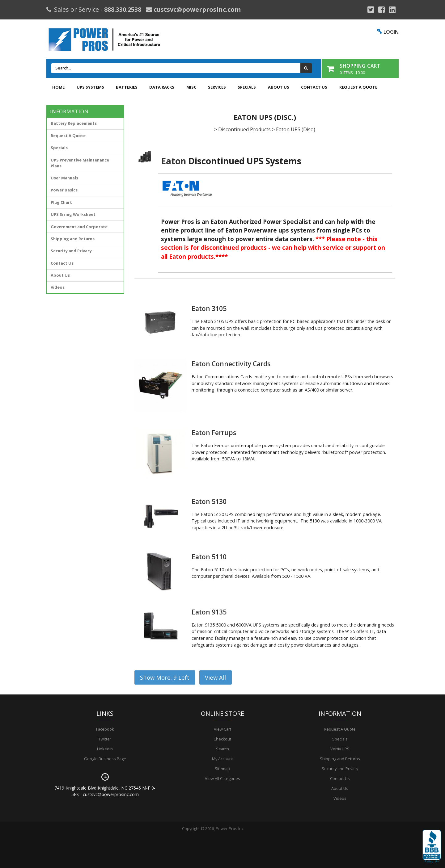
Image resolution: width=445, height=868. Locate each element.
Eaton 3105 (209, 308)
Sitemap (222, 769)
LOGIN (391, 32)
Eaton (174, 161)
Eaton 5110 (209, 557)
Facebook (105, 729)
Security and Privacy (71, 251)
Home (58, 87)
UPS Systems (90, 87)
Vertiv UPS (340, 749)
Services (217, 87)
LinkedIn (105, 749)
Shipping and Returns (73, 239)
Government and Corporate (79, 227)
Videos (58, 287)
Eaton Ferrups (214, 433)
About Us (279, 87)
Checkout (222, 739)
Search (222, 749)
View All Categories (222, 778)
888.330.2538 (123, 9)
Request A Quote (358, 87)
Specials (247, 87)
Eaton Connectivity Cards (231, 364)
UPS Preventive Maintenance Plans (80, 163)
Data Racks (162, 87)
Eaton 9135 (209, 612)
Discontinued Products (244, 129)
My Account (222, 759)
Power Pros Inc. (230, 828)
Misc (191, 87)
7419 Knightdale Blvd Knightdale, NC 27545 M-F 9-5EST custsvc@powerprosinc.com (105, 791)
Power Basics (64, 190)
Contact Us (314, 87)
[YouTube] (392, 10)
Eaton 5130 (209, 501)
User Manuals (64, 178)
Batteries (127, 87)
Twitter (105, 739)
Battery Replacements (74, 123)
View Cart (222, 729)
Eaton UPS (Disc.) (296, 129)
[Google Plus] (371, 10)
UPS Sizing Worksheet (73, 214)
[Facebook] (381, 10)
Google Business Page (105, 759)
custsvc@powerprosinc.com (196, 9)
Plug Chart (61, 202)
